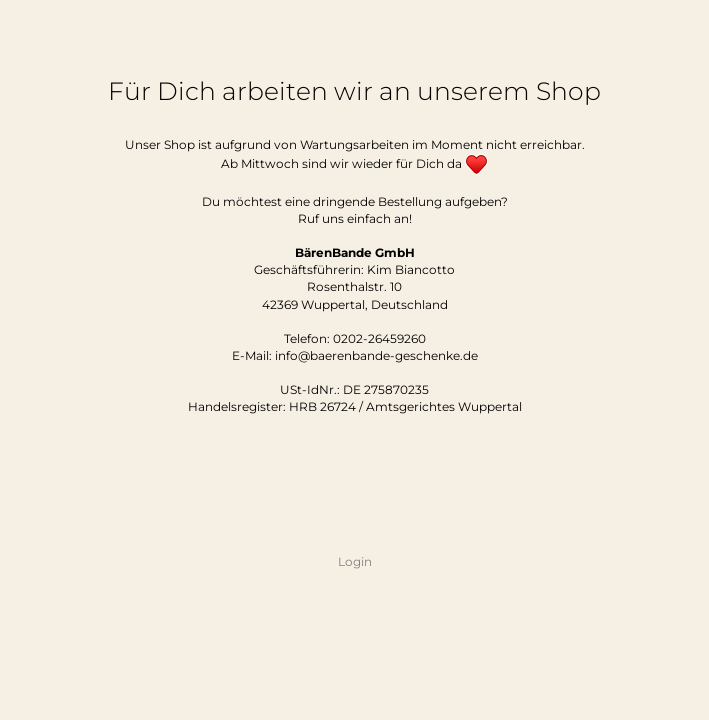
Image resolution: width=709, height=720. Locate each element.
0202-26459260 (379, 338)
